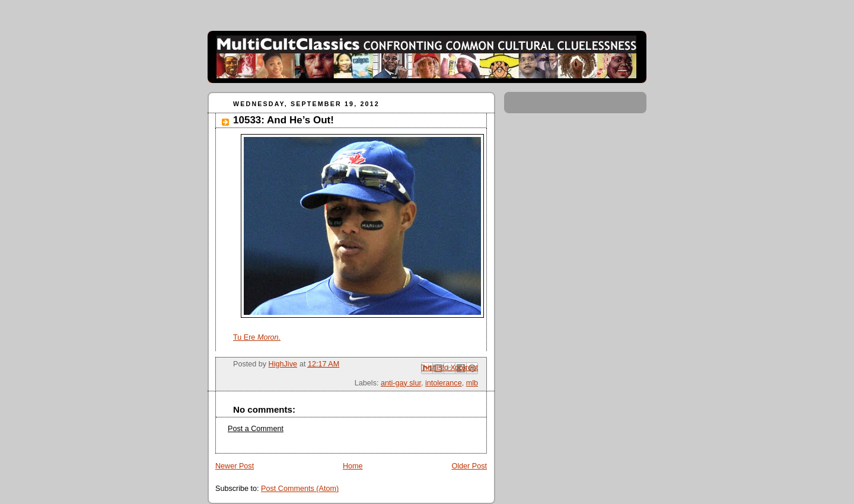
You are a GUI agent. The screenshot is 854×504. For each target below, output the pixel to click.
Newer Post (235, 466)
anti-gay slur (401, 383)
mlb (472, 383)
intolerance (444, 383)
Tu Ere (257, 337)
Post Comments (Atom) (300, 489)
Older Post (469, 466)
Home (353, 466)
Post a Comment (256, 429)
